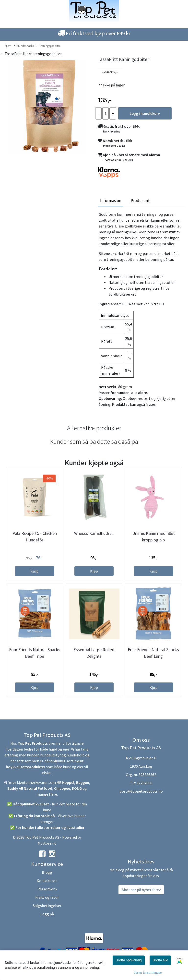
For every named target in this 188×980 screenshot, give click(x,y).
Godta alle (160, 960)
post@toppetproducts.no (141, 791)
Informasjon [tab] (111, 201)
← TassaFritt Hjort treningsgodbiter (31, 54)
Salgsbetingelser (47, 906)
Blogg (47, 872)
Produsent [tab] (140, 201)
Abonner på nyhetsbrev (141, 890)
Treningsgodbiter (48, 46)
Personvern (47, 889)
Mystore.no (47, 843)
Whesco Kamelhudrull (94, 533)
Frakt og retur (47, 897)
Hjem (8, 46)
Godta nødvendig (129, 960)
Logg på (47, 914)
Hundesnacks (24, 46)
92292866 (144, 783)
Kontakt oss (47, 881)
